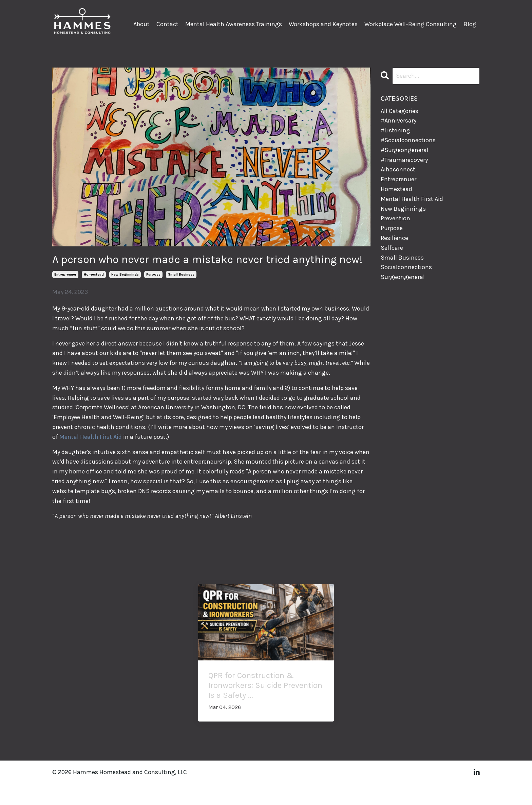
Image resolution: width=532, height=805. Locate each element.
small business (181, 275)
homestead (94, 275)
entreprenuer (65, 275)
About (141, 24)
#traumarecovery (404, 160)
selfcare (392, 248)
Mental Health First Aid (91, 437)
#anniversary (398, 120)
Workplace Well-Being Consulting (411, 24)
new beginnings (125, 275)
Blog (470, 24)
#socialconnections (408, 140)
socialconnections (406, 267)
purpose (153, 275)
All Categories (400, 111)
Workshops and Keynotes (323, 24)
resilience (394, 238)
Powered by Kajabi (460, 788)
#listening (395, 130)
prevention (395, 218)
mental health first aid (412, 199)
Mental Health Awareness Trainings (234, 24)
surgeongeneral (403, 277)
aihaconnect (398, 169)
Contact (167, 24)
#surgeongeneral (405, 150)
